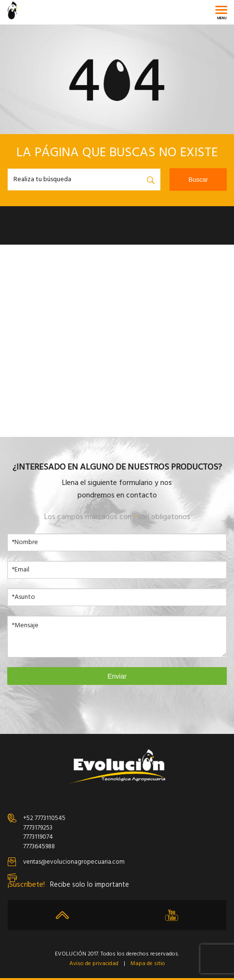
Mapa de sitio (148, 964)
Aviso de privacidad (94, 964)
